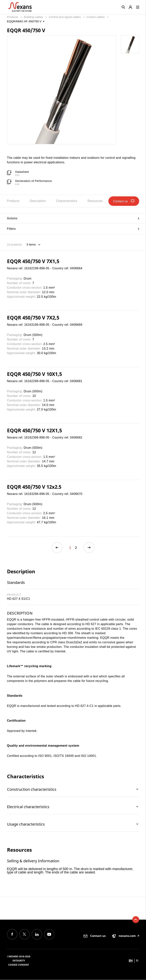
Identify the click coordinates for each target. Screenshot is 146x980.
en (131, 961)
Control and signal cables (65, 17)
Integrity (19, 961)
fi (137, 961)
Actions (73, 218)
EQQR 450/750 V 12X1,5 (34, 430)
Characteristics (67, 201)
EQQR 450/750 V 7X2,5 (33, 318)
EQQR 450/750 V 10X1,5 (34, 374)
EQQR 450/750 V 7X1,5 (33, 261)
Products (13, 17)
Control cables (96, 17)
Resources (95, 201)
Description (38, 201)
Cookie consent (19, 965)
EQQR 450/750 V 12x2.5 (34, 487)
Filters (73, 229)
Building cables (34, 17)
